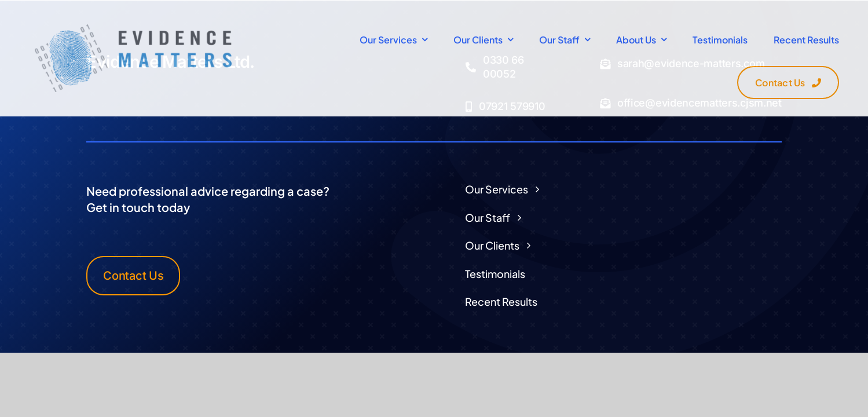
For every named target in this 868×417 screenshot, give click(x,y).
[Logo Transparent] (133, 29)
